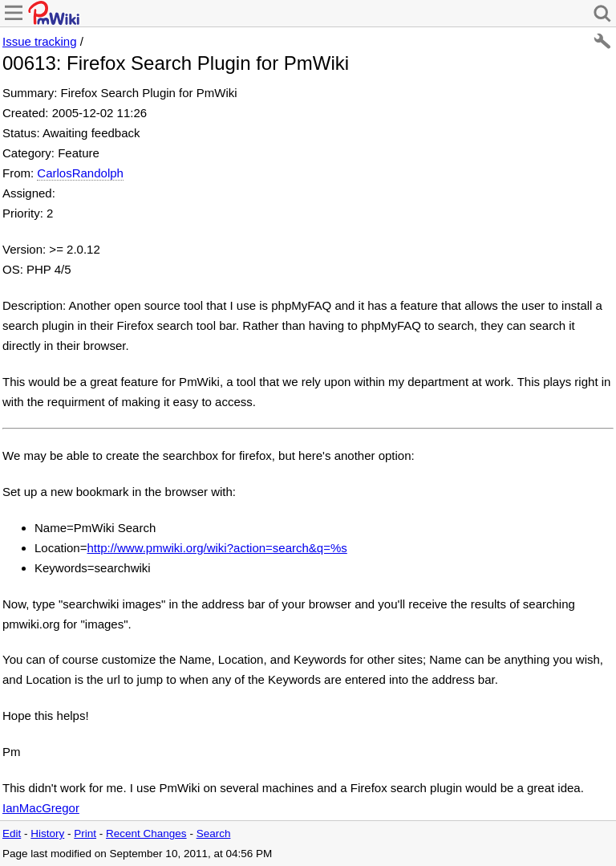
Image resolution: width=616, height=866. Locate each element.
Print (85, 833)
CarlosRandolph (80, 173)
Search (214, 833)
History (47, 833)
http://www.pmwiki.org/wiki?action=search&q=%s (217, 548)
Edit (12, 833)
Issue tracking (40, 41)
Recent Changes (146, 833)
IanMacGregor (41, 808)
